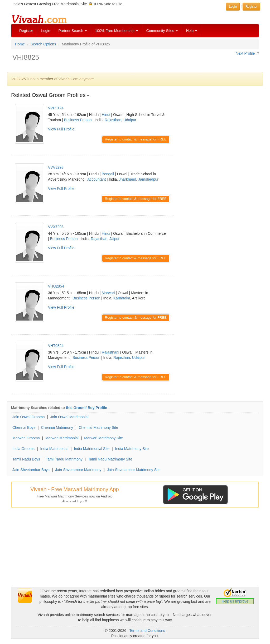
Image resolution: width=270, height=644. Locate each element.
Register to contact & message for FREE (136, 139)
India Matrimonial (54, 449)
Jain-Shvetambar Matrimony (78, 470)
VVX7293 (56, 227)
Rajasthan (113, 120)
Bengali (108, 174)
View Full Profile (61, 129)
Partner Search (73, 31)
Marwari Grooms (26, 438)
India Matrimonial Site (92, 449)
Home (20, 44)
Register (26, 31)
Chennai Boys (24, 427)
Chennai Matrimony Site (98, 427)
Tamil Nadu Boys (26, 459)
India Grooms (23, 449)
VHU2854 (56, 286)
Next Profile (245, 53)
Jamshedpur (148, 179)
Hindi (106, 115)
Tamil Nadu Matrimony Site (110, 459)
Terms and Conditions (147, 631)
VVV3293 (56, 167)
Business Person (78, 120)
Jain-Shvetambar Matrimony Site (134, 470)
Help (192, 31)
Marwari (108, 293)
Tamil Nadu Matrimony (64, 459)
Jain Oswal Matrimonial (69, 417)
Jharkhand (127, 179)
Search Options (43, 44)
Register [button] (251, 7)
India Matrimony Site (132, 449)
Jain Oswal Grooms (28, 417)
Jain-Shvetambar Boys (31, 470)
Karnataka (122, 298)
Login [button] (233, 7)
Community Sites (162, 31)
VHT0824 (56, 346)
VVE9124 (56, 108)
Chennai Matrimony (57, 427)
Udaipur (130, 120)
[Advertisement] (220, 132)
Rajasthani (110, 352)
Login (46, 31)
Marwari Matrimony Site (103, 438)
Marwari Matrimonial (62, 438)
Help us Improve (235, 601)
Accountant (97, 179)
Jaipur (114, 239)
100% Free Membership (116, 31)
